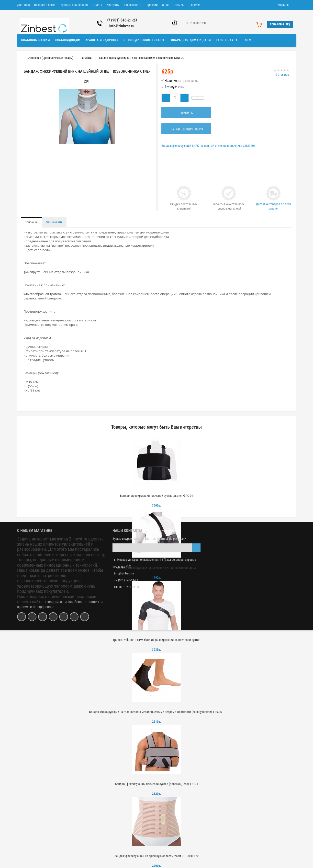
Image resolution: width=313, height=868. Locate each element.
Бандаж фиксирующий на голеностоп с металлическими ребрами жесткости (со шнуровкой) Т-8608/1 (156, 712)
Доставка (23, 5)
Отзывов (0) (54, 222)
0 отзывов (282, 75)
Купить (186, 113)
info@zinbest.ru (122, 26)
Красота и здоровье (102, 40)
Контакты (113, 5)
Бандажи (86, 58)
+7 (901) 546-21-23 (122, 20)
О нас (166, 5)
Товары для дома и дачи (190, 40)
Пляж (247, 40)
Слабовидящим (68, 40)
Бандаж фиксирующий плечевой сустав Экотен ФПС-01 (157, 496)
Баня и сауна (227, 40)
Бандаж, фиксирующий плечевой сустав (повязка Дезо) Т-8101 (156, 784)
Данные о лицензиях (74, 5)
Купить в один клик (186, 129)
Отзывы (179, 5)
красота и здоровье (36, 607)
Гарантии (151, 5)
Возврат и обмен (45, 5)
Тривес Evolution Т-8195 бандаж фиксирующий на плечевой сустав (156, 640)
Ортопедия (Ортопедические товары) (51, 58)
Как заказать (132, 5)
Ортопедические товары (144, 40)
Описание (31, 222)
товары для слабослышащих (72, 602)
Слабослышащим (36, 40)
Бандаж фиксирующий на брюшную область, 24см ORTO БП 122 (156, 856)
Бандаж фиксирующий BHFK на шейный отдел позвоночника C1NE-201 (142, 58)
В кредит (195, 5)
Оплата (97, 5)
